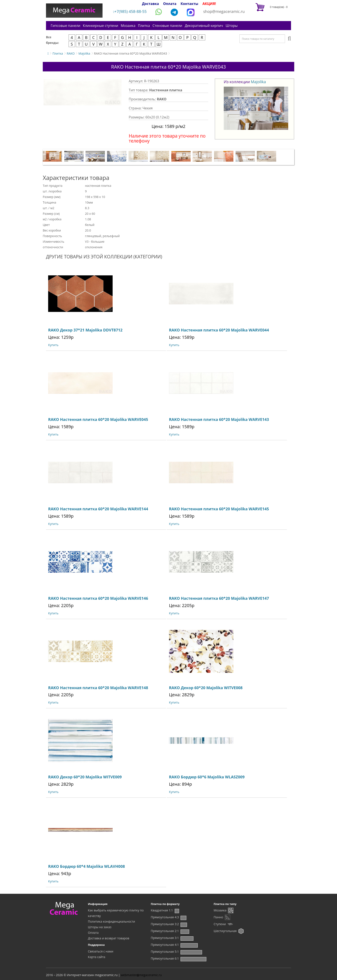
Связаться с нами (101, 951)
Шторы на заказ (100, 927)
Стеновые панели (167, 26)
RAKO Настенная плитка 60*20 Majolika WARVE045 (98, 419)
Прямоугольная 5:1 (165, 952)
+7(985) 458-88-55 (130, 11)
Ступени (220, 924)
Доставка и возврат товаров (109, 938)
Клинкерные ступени (101, 26)
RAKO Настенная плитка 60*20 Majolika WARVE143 (219, 419)
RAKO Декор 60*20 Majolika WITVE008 (206, 688)
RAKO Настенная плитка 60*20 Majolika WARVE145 (219, 509)
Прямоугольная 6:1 (165, 958)
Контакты (189, 4)
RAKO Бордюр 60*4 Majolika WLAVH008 (87, 866)
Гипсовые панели (66, 26)
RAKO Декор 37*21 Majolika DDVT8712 (85, 330)
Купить (53, 345)
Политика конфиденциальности (111, 921)
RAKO (71, 53)
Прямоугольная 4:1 (165, 945)
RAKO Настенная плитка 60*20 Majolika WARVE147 (219, 598)
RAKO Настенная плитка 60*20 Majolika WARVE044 (219, 330)
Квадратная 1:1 (162, 910)
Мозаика (128, 26)
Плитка (144, 26)
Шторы (232, 26)
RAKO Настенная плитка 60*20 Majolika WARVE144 (98, 509)
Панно (218, 917)
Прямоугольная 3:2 (165, 924)
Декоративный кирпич (204, 26)
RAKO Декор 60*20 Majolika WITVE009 (85, 777)
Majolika (84, 53)
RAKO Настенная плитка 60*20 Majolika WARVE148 (98, 688)
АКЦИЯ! (209, 4)
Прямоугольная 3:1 (165, 938)
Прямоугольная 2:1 (165, 931)
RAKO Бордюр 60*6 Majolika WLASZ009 (207, 777)
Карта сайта (97, 957)
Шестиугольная (225, 931)
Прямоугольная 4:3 (165, 917)
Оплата (170, 4)
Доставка (151, 4)
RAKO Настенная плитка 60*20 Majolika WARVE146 (98, 598)
